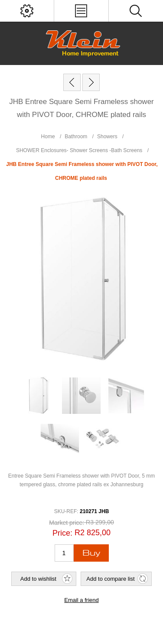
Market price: (67, 523)
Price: (62, 533)
